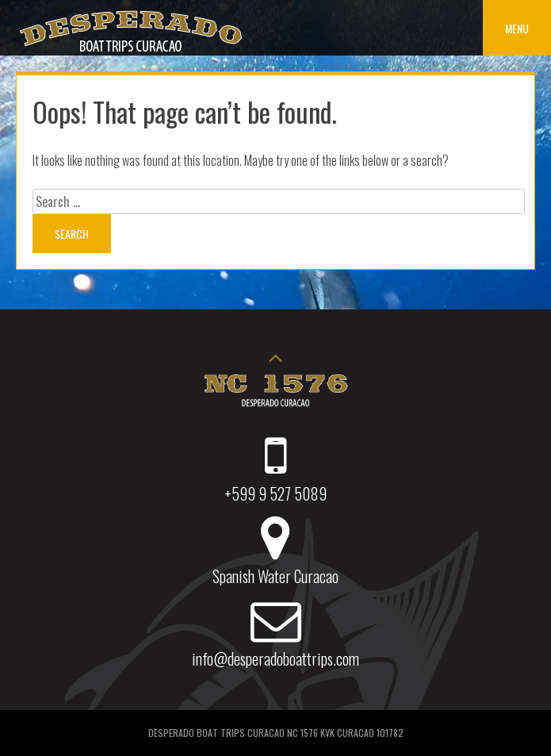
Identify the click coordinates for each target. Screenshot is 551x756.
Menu (517, 28)
